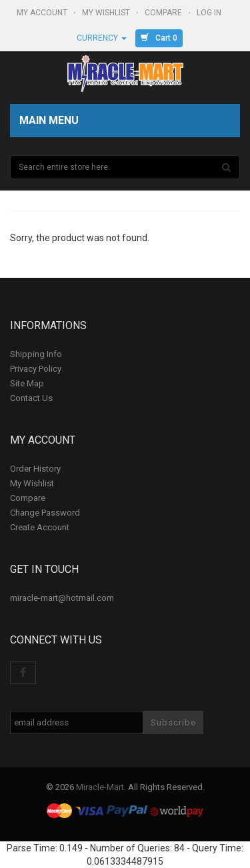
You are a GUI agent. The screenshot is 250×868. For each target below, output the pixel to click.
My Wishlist (107, 13)
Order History (35, 469)
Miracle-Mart (100, 787)
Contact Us (31, 398)
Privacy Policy (36, 369)
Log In (210, 13)
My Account (43, 13)
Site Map (27, 383)
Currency (102, 38)
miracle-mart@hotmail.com (62, 598)
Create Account (40, 527)
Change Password (45, 513)
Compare (164, 13)
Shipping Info (36, 354)
